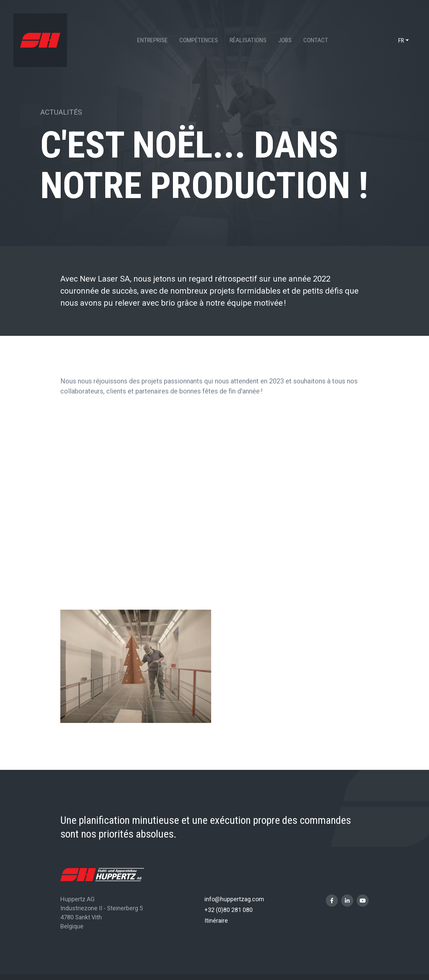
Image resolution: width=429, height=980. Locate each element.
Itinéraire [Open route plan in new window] (216, 921)
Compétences (199, 40)
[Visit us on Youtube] (363, 901)
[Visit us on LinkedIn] (347, 901)
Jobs (285, 40)
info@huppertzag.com (234, 899)
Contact (316, 40)
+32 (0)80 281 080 (229, 910)
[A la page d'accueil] (40, 40)
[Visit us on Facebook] (332, 901)
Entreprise (152, 40)
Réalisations (248, 40)
